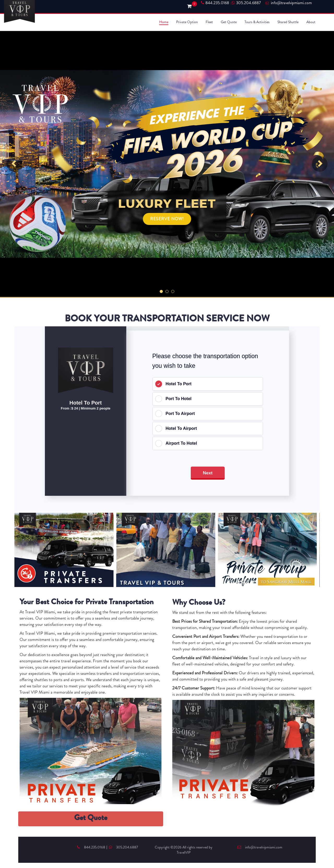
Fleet (209, 22)
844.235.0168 (215, 3)
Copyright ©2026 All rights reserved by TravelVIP (184, 850)
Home (164, 22)
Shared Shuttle (288, 22)
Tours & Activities (257, 22)
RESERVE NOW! (167, 219)
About (311, 22)
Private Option (187, 22)
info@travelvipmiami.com (260, 847)
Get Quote (229, 22)
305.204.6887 (246, 3)
